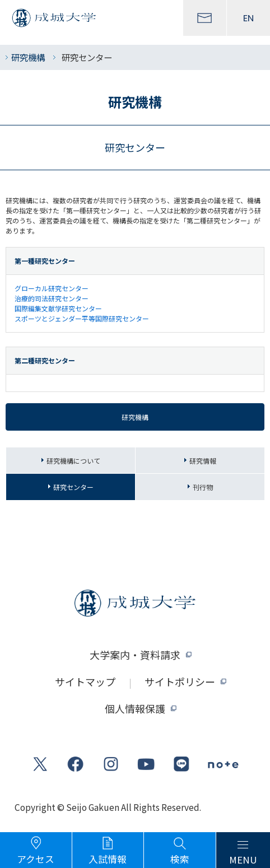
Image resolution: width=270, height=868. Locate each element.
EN (248, 18)
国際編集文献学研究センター (58, 308)
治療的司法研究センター (52, 298)
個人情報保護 (135, 708)
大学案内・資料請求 (135, 655)
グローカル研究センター (52, 288)
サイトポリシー (180, 682)
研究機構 (28, 57)
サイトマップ (85, 682)
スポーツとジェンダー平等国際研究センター (82, 318)
